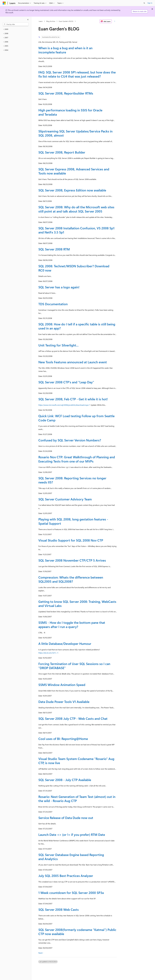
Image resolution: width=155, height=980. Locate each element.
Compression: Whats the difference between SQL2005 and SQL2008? (71, 579)
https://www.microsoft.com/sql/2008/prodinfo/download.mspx (63, 405)
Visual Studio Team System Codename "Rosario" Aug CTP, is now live (76, 761)
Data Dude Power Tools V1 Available (64, 702)
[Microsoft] (4, 3)
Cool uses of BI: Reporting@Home (63, 739)
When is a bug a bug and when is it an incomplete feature (65, 50)
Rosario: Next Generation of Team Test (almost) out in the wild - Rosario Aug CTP (77, 799)
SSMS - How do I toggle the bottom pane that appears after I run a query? (72, 625)
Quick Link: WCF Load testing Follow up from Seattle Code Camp (76, 418)
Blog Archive (51, 21)
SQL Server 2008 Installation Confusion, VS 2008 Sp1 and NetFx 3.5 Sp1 (76, 230)
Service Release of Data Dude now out (66, 818)
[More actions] (115, 21)
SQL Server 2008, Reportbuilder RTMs (66, 93)
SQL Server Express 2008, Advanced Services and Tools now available (74, 171)
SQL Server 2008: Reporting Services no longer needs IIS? (72, 480)
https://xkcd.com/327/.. (48, 653)
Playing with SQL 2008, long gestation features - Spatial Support (73, 521)
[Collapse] (28, 20)
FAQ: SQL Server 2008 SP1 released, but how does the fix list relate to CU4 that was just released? (77, 74)
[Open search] (144, 3)
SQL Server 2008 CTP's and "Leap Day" (66, 382)
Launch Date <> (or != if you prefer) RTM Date (72, 835)
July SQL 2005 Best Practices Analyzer (66, 876)
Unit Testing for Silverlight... (58, 345)
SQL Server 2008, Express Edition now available (72, 190)
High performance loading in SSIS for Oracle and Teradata (70, 112)
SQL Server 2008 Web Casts (59, 909)
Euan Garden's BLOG (66, 21)
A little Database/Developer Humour (65, 644)
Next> (41, 953)
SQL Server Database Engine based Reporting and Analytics (71, 857)
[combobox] (16, 24)
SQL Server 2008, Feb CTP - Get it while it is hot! (73, 399)
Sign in (150, 3)
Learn (41, 21)
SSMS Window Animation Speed (62, 685)
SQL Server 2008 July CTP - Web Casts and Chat (73, 718)
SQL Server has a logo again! (59, 287)
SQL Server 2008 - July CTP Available (65, 780)
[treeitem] (16, 29)
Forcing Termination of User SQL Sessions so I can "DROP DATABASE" (74, 666)
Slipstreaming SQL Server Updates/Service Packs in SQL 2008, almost (75, 133)
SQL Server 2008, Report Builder (62, 152)
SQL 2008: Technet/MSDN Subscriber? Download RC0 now (74, 268)
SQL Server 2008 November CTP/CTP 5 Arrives (72, 560)
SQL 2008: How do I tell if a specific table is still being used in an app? (77, 326)
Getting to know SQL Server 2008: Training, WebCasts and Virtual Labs (77, 604)
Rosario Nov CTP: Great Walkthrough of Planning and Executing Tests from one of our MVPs (77, 459)
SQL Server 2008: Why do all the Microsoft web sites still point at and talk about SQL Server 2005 (76, 209)
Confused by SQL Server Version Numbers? (70, 440)
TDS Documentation (53, 304)
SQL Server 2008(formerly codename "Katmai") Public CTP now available (77, 932)
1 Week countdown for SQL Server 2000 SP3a (71, 893)
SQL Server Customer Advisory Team (65, 499)
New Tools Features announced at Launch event (73, 362)
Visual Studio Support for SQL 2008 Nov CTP (71, 540)
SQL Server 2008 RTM (54, 249)
